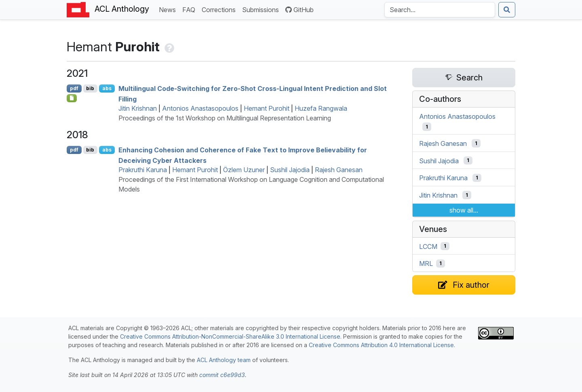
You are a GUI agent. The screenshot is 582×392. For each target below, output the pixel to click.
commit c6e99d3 (222, 375)
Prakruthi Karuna (143, 170)
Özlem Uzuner (244, 170)
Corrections (220, 9)
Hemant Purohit (267, 108)
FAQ (190, 9)
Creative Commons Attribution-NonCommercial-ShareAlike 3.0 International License (230, 336)
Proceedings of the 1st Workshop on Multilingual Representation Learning (225, 118)
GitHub (299, 10)
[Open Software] (72, 98)
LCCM (428, 246)
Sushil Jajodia (290, 170)
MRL (426, 263)
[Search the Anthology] (440, 10)
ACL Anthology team (224, 360)
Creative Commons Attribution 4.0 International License (381, 345)
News (169, 9)
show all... (464, 210)
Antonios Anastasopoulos (200, 108)
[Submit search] (507, 10)
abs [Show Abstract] (107, 88)
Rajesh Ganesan (339, 170)
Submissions (262, 9)
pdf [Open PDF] (74, 88)
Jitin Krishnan (138, 108)
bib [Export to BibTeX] (90, 88)
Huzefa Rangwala (321, 108)
